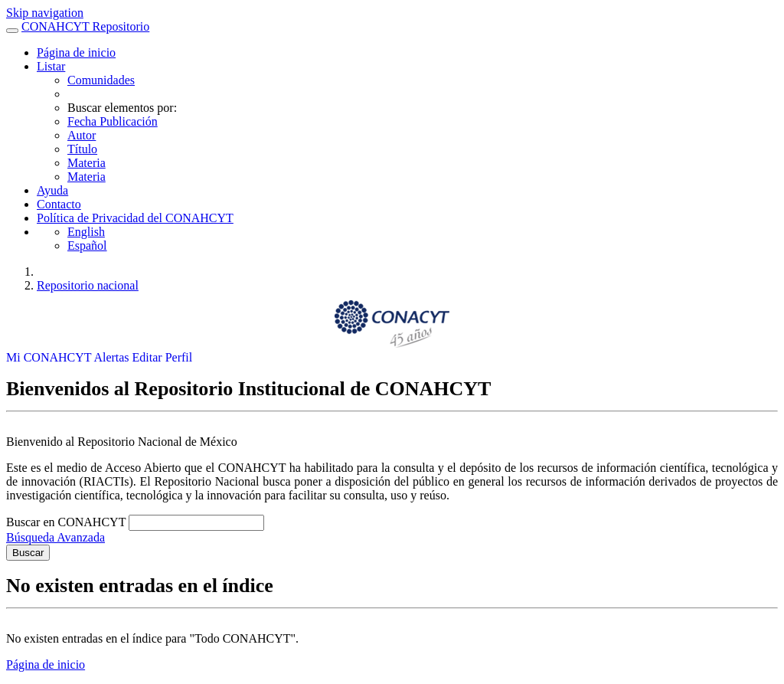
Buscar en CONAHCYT (67, 522)
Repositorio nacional (88, 285)
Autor (82, 135)
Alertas (113, 357)
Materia (87, 163)
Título (82, 149)
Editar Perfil (163, 357)
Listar (51, 66)
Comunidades (101, 80)
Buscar (28, 553)
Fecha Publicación (113, 121)
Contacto (59, 204)
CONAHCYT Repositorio (85, 26)
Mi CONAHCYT (50, 357)
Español (87, 245)
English (86, 232)
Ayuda (52, 190)
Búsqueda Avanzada (56, 537)
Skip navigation (45, 13)
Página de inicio (76, 52)
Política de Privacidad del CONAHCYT (135, 218)
